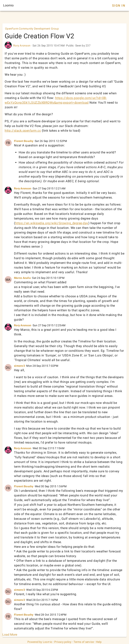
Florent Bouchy (24, 141)
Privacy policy (63, 642)
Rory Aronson (22, 45)
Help (99, 642)
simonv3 (19, 366)
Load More (10, 635)
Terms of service (84, 642)
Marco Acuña (22, 278)
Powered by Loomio (40, 642)
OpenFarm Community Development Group (32, 29)
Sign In (119, 6)
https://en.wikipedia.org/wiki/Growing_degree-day (52, 223)
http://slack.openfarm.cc (23, 131)
